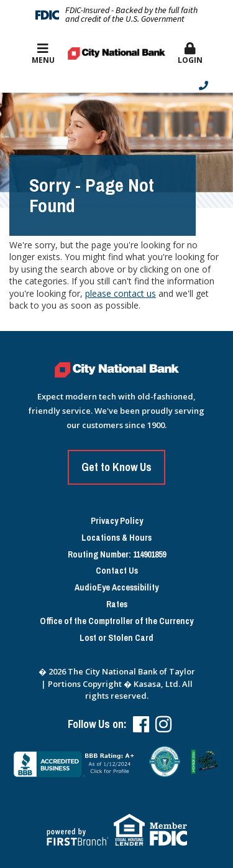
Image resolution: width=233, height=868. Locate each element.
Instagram (163, 724)
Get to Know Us (116, 467)
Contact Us (117, 571)
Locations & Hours (116, 538)
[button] (190, 54)
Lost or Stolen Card (116, 638)
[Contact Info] (113, 86)
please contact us (121, 293)
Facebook (141, 724)
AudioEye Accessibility (116, 588)
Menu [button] (43, 54)
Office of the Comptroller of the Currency (116, 621)
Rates (117, 604)
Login (190, 54)
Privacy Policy (117, 521)
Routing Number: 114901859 (117, 555)
